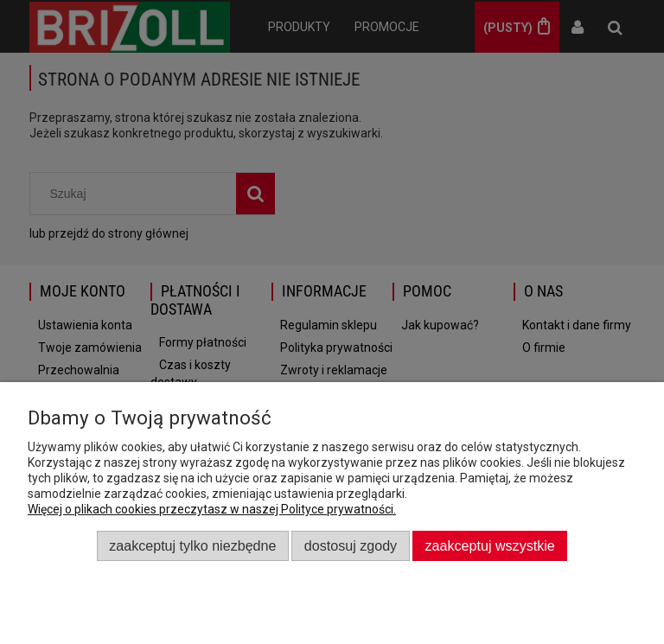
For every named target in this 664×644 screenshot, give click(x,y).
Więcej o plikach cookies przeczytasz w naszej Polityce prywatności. (212, 509)
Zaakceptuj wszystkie (490, 545)
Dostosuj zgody (351, 545)
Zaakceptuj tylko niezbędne (192, 545)
